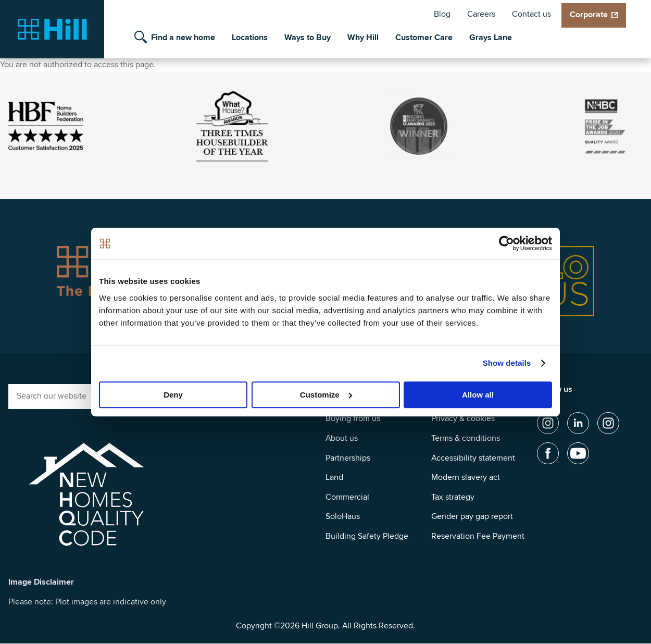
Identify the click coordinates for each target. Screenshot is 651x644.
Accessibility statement (473, 458)
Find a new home (183, 38)
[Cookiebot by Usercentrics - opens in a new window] (506, 243)
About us (342, 438)
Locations (250, 38)
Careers (481, 14)
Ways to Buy (308, 38)
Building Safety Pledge (367, 536)
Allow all (478, 395)
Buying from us (353, 418)
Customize (326, 395)
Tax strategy (453, 497)
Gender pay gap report (472, 516)
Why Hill (363, 38)
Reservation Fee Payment (478, 536)
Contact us (531, 14)
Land (334, 477)
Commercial (347, 497)
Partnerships (348, 458)
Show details (507, 363)
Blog (442, 14)
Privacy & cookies (463, 418)
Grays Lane (491, 38)
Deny (173, 395)
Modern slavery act (466, 477)
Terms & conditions (466, 438)
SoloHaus (343, 516)
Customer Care (424, 38)
